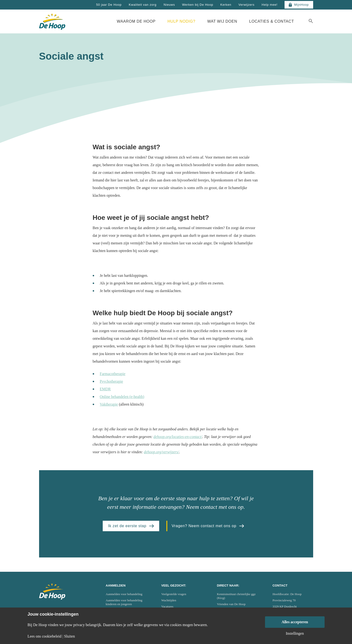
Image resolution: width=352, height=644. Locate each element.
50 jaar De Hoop (109, 5)
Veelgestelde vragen (174, 594)
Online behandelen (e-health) (122, 397)
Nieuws (169, 5)
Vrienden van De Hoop (231, 604)
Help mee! (270, 5)
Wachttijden (169, 600)
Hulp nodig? (181, 21)
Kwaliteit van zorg (143, 5)
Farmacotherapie (113, 374)
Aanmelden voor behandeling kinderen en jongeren (124, 602)
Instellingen (295, 634)
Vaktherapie (109, 404)
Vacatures (167, 606)
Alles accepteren (295, 622)
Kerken (226, 5)
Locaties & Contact (271, 21)
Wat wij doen (222, 21)
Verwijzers (246, 5)
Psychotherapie (112, 381)
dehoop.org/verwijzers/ (161, 452)
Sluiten (69, 636)
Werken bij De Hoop (198, 5)
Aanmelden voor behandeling (124, 594)
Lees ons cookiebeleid (45, 636)
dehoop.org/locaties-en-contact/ (178, 437)
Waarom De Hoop (136, 21)
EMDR (105, 389)
